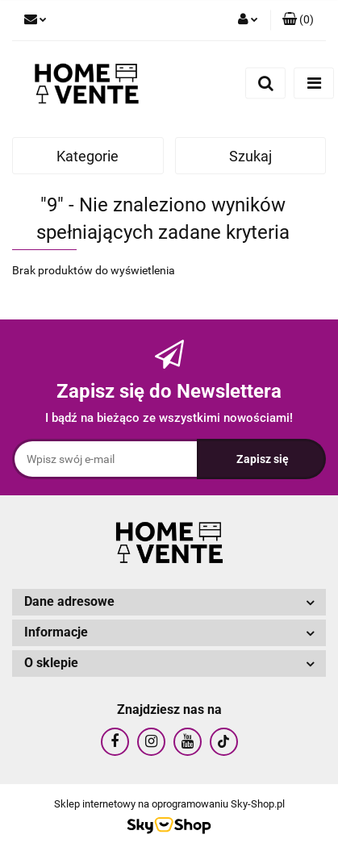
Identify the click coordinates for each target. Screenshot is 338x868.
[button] (298, 20)
